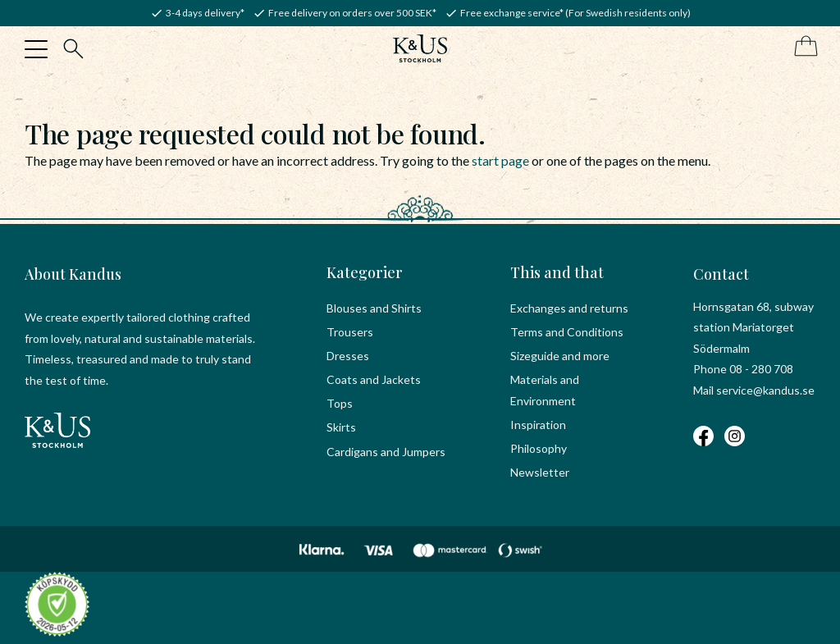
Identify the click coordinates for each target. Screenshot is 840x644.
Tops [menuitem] (340, 403)
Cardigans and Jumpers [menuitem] (386, 452)
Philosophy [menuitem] (539, 448)
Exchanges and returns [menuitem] (569, 308)
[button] (36, 49)
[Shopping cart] (803, 47)
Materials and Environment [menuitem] (545, 390)
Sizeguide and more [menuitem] (560, 356)
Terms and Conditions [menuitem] (567, 332)
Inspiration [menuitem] (538, 425)
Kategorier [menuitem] (365, 272)
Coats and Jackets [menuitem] (374, 379)
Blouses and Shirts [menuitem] (374, 308)
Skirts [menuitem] (341, 427)
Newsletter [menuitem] (540, 472)
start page (500, 160)
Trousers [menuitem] (350, 332)
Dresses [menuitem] (348, 356)
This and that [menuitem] (557, 272)
